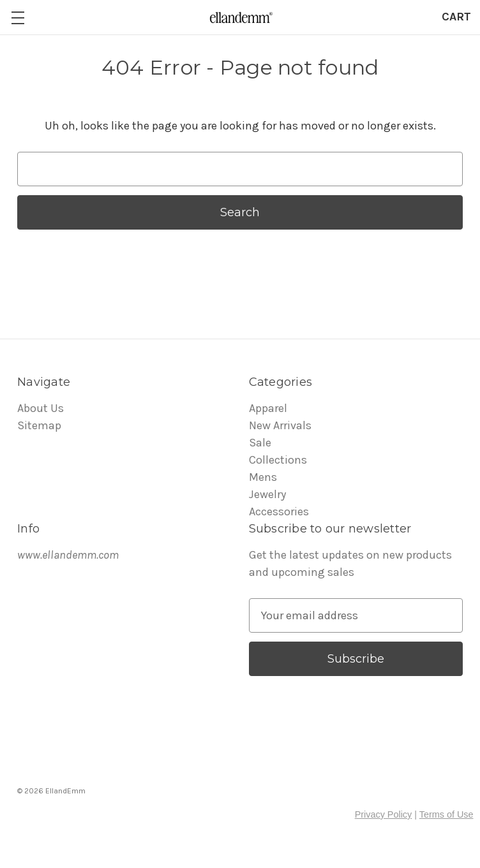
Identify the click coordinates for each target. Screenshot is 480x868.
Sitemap (39, 425)
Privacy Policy (384, 814)
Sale (260, 443)
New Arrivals (280, 425)
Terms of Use (446, 814)
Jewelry (267, 494)
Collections (278, 460)
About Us (41, 408)
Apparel (268, 408)
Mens (263, 477)
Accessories (279, 511)
